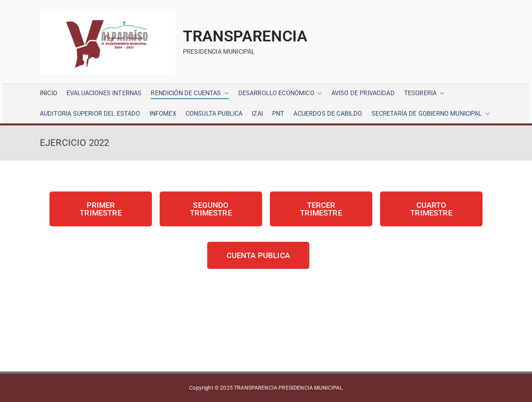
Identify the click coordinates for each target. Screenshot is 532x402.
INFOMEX (163, 114)
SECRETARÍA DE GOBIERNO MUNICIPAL (431, 114)
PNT (278, 114)
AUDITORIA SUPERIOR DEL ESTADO (90, 114)
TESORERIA (424, 93)
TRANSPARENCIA (245, 36)
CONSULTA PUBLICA (214, 114)
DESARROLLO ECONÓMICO (280, 93)
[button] (225, 93)
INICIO (49, 93)
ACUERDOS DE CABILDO (328, 114)
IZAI (257, 114)
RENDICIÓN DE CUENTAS (190, 93)
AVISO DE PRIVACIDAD (363, 93)
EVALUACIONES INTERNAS (104, 93)
